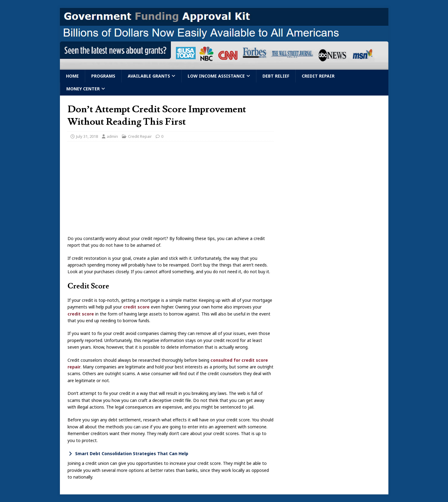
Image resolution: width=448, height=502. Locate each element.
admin (112, 136)
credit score (136, 307)
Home (72, 76)
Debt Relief (276, 76)
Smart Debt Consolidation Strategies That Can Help (132, 453)
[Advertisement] (171, 190)
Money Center (83, 89)
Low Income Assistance (216, 76)
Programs (103, 76)
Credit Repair (318, 76)
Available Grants (149, 76)
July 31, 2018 (87, 136)
